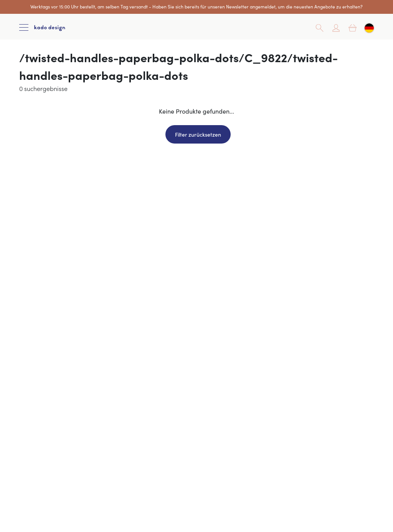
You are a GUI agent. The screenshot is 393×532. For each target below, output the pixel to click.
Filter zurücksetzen (198, 134)
